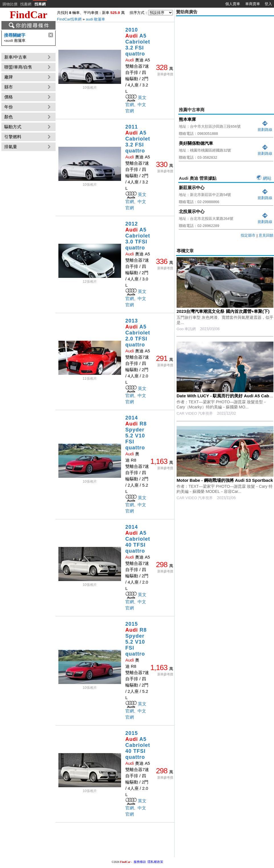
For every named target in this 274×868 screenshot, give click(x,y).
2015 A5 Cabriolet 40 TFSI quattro (138, 745)
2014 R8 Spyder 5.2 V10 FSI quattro (136, 433)
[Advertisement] (225, 595)
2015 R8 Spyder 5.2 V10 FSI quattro (136, 639)
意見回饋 (266, 235)
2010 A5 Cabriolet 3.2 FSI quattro (138, 42)
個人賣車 (233, 4)
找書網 (26, 4)
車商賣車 (253, 4)
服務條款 (140, 862)
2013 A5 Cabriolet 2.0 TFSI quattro (138, 333)
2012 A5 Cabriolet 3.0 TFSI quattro (138, 236)
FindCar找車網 (69, 19)
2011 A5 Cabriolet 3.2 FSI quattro (138, 139)
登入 (268, 4)
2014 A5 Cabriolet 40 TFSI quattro (138, 539)
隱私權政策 (155, 862)
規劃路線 (265, 127)
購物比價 (10, 4)
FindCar (28, 15)
